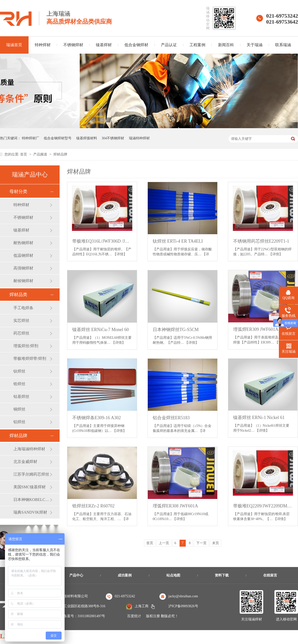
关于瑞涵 (255, 45)
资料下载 (222, 575)
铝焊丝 (19, 422)
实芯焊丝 (21, 321)
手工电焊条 (23, 308)
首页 (24, 154)
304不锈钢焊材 (113, 138)
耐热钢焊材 (23, 243)
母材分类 (18, 191)
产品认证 (169, 45)
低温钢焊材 (23, 255)
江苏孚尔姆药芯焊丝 (31, 474)
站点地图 (173, 575)
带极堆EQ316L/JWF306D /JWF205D (102, 241)
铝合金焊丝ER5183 (171, 418)
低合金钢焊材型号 (58, 138)
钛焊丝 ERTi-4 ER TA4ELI (178, 241)
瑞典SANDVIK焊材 (30, 512)
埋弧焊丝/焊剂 (26, 346)
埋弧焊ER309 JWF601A (256, 329)
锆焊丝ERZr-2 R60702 (93, 506)
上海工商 (142, 606)
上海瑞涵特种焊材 (29, 449)
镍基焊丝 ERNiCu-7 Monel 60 (101, 330)
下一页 (201, 543)
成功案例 (125, 575)
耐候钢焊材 (23, 281)
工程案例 (197, 45)
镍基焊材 (104, 45)
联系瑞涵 (283, 45)
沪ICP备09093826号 (183, 606)
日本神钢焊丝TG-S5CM (176, 330)
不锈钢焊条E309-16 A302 (97, 418)
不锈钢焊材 (73, 45)
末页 (216, 543)
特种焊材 (43, 45)
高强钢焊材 (23, 268)
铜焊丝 (19, 409)
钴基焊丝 (21, 397)
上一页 (164, 543)
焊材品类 (18, 295)
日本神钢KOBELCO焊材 (32, 500)
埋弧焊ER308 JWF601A (175, 506)
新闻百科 (226, 45)
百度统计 (134, 616)
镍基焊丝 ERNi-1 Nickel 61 (259, 417)
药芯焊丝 (21, 333)
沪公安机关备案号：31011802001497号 (76, 616)
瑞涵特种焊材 (139, 138)
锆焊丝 (19, 384)
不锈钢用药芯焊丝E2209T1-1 (261, 241)
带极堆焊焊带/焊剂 (30, 359)
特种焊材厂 (31, 138)
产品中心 (76, 575)
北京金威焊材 (25, 462)
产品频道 (41, 154)
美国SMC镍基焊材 (30, 487)
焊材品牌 (60, 154)
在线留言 (270, 575)
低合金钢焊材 (136, 45)
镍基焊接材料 (87, 138)
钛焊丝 (19, 371)
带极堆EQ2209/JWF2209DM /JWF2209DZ (263, 506)
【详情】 (120, 254)
